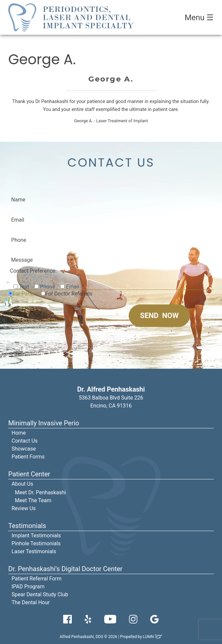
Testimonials (27, 526)
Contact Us (25, 441)
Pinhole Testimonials (36, 543)
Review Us (24, 508)
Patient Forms (28, 457)
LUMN (153, 637)
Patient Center (29, 474)
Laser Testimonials (34, 551)
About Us (22, 484)
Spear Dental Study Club (40, 594)
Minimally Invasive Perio (44, 423)
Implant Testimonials (36, 536)
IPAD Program (28, 587)
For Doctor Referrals (69, 294)
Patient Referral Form (37, 579)
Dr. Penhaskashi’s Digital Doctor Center (65, 569)
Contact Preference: (33, 271)
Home (19, 433)
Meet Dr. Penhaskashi (40, 492)
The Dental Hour (31, 602)
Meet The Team (33, 500)
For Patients (27, 294)
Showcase (24, 449)
